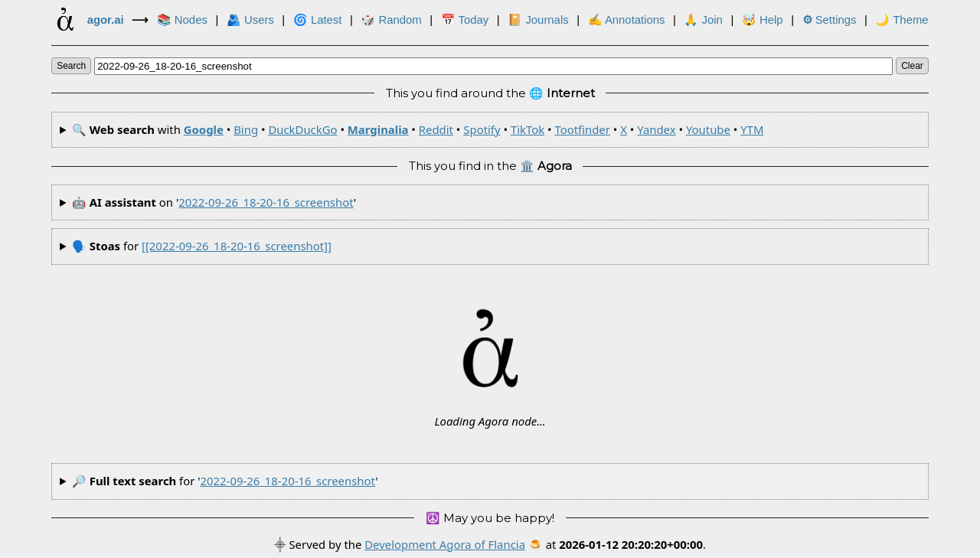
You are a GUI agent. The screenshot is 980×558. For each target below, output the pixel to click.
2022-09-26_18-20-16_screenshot (266, 202)
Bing (246, 129)
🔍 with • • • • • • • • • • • (418, 129)
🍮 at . (617, 544)
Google (204, 129)
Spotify (482, 129)
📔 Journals (538, 20)
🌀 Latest (318, 20)
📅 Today (465, 20)
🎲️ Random (391, 20)
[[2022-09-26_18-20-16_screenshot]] (237, 246)
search (71, 66)
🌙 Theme (902, 20)
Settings (830, 20)
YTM (752, 129)
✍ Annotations (627, 20)
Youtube (708, 129)
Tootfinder (582, 129)
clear (912, 66)
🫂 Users (250, 20)
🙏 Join (703, 20)
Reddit (436, 129)
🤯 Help (763, 20)
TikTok (528, 129)
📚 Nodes (182, 20)
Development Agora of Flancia (445, 544)
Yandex (656, 129)
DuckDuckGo (302, 129)
